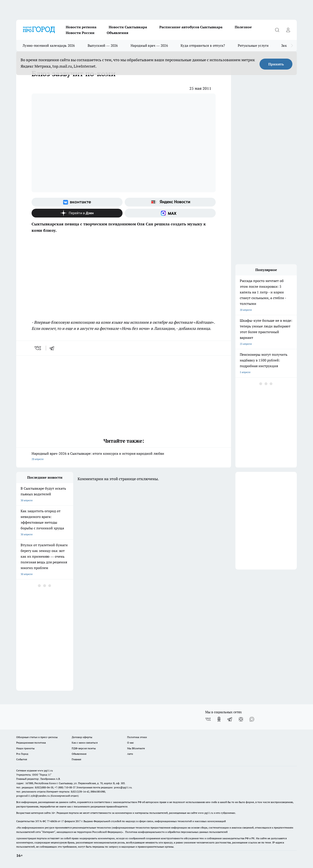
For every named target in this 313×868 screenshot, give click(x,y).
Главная (76, 759)
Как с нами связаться (85, 743)
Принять (276, 64)
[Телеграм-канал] (230, 719)
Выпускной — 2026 (103, 46)
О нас (131, 743)
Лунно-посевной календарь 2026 (49, 46)
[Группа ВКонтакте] (77, 202)
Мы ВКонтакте (136, 748)
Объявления (117, 33)
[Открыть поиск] (277, 30)
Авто (130, 754)
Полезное (243, 27)
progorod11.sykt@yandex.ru (33, 796)
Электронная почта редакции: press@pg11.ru (104, 787)
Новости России (80, 33)
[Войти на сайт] (288, 30)
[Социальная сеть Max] (170, 213)
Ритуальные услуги (253, 46)
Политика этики (137, 737)
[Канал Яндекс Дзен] (77, 213)
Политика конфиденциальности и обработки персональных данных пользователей (176, 832)
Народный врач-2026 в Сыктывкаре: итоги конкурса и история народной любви (124, 457)
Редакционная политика (31, 743)
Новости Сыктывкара (128, 27)
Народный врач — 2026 (149, 46)
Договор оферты (82, 737)
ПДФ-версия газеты (84, 748)
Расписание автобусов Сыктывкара (191, 27)
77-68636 (52, 821)
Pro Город (22, 754)
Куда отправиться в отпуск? (203, 46)
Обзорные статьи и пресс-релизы (37, 737)
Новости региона (81, 27)
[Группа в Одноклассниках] (219, 719)
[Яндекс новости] (170, 202)
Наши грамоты (25, 748)
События (22, 759)
